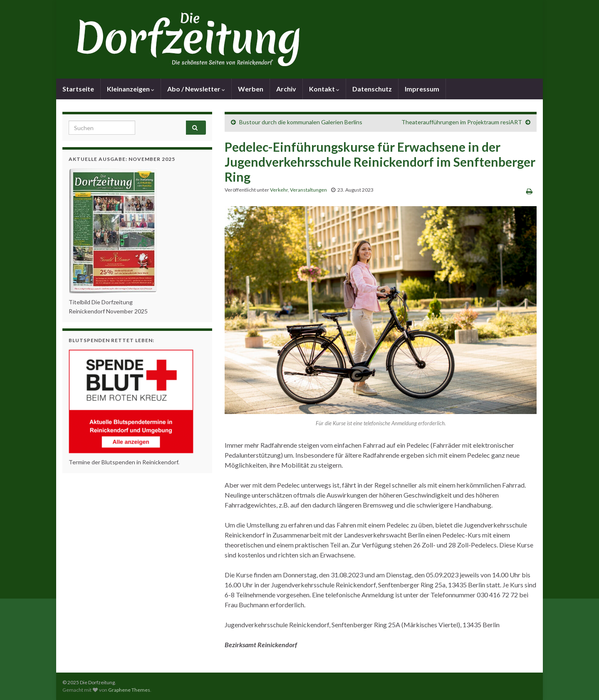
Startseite (78, 89)
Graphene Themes (129, 690)
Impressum (422, 89)
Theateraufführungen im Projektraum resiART (462, 122)
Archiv (286, 89)
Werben (251, 89)
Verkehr (279, 190)
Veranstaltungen (308, 190)
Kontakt (324, 89)
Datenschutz (372, 89)
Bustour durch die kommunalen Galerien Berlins (301, 122)
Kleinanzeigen (131, 89)
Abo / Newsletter (196, 89)
